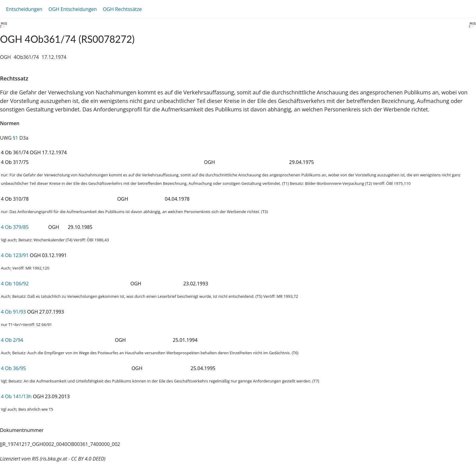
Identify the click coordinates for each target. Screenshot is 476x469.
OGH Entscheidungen (72, 9)
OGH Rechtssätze (122, 9)
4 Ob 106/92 (15, 284)
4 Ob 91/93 (13, 312)
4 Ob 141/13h (16, 396)
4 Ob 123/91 (15, 255)
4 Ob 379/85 (15, 227)
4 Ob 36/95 (13, 368)
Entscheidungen (24, 9)
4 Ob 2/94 (12, 340)
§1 (15, 138)
